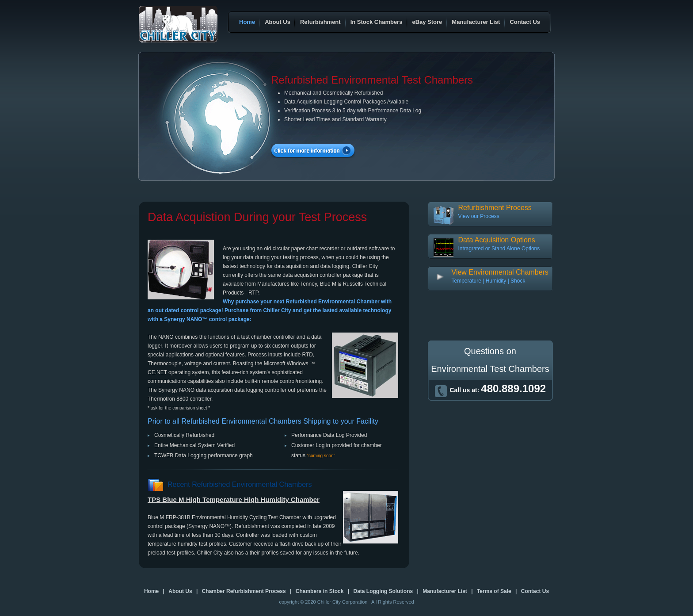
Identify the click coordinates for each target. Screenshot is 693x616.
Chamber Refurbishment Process (244, 591)
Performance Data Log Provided (329, 435)
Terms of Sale (494, 591)
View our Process (479, 216)
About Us (278, 22)
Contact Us (525, 22)
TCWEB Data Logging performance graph (204, 455)
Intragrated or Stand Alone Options (499, 249)
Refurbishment (320, 22)
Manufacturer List (476, 22)
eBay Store (427, 22)
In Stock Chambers (377, 22)
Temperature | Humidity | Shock (489, 281)
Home (247, 22)
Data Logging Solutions (383, 591)
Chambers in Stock (320, 591)
